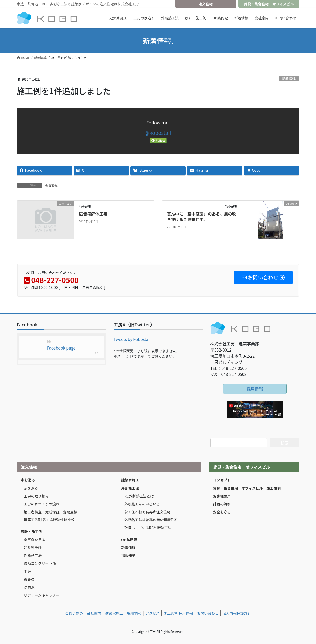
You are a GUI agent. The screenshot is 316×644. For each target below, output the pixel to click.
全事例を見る (35, 540)
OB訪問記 (129, 540)
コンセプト (222, 480)
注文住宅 (206, 4)
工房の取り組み (36, 496)
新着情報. (289, 79)
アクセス (152, 613)
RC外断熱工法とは (139, 496)
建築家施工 (130, 480)
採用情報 (255, 389)
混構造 (29, 587)
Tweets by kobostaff (132, 339)
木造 (28, 571)
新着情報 (128, 547)
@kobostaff (158, 133)
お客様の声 (222, 496)
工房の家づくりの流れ (42, 504)
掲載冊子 (128, 555)
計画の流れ (222, 504)
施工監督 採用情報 (178, 613)
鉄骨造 (29, 579)
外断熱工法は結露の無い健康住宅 (151, 520)
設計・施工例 (32, 532)
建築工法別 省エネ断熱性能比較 (49, 520)
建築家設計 (33, 547)
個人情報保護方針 (237, 613)
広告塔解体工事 (93, 214)
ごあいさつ (74, 613)
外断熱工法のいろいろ (142, 504)
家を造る (28, 480)
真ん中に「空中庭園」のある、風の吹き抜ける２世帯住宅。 (202, 217)
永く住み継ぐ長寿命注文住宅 (147, 512)
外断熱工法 (33, 555)
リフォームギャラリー (42, 595)
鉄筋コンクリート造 (40, 563)
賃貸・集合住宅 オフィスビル (269, 4)
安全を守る (222, 512)
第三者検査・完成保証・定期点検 (51, 512)
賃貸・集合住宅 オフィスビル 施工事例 (247, 488)
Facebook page (61, 348)
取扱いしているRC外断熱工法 (148, 528)
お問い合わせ (208, 613)
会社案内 (94, 613)
